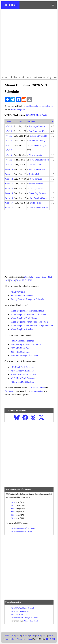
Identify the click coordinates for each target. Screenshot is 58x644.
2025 (26, 277)
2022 (44, 277)
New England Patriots (40, 160)
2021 (50, 277)
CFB (13, 636)
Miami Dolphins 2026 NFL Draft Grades (28, 315)
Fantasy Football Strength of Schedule (27, 299)
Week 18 (9, 208)
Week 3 (9, 136)
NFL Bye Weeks (18, 292)
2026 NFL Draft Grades (20, 611)
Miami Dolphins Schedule (22, 329)
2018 (18, 280)
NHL (45, 636)
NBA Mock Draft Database (23, 371)
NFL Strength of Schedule (22, 296)
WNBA (26, 636)
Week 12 (9, 179)
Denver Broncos (36, 184)
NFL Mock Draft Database (22, 367)
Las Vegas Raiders (37, 126)
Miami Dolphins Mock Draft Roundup (27, 311)
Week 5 (9, 146)
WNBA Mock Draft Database (24, 375)
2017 (24, 280)
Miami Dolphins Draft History (24, 318)
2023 (38, 277)
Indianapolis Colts (37, 169)
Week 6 (9, 150)
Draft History (39, 77)
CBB (32, 636)
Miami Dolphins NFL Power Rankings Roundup (32, 326)
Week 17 (9, 203)
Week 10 (9, 169)
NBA (31, 621)
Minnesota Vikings (37, 141)
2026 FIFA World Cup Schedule (23, 608)
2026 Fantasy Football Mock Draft (26, 345)
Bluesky (34, 388)
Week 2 (9, 131)
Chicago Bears (36, 189)
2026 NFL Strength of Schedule (24, 356)
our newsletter (37, 391)
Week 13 (9, 184)
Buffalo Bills (35, 174)
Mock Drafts (25, 77)
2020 (7, 280)
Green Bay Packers (37, 193)
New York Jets (35, 155)
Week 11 (9, 174)
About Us (21, 639)
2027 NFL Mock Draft (20, 352)
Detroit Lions (36, 165)
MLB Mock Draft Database (23, 378)
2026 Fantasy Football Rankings (23, 528)
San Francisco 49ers (38, 131)
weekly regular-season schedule (39, 106)
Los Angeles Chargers (40, 198)
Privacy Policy (9, 639)
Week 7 (9, 155)
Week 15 (9, 193)
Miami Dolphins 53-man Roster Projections (30, 322)
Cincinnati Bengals (38, 146)
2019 (13, 280)
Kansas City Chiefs (38, 136)
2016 (30, 280)
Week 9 (9, 165)
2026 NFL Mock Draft (37, 115)
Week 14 (9, 189)
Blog (49, 77)
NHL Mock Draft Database (22, 382)
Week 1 (9, 126)
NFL (26, 621)
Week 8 (9, 160)
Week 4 (9, 141)
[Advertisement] (29, 42)
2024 (32, 277)
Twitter (42, 388)
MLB (36, 621)
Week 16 (9, 198)
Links (29, 639)
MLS (50, 636)
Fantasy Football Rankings (22, 341)
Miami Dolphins (10, 77)
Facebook (9, 391)
